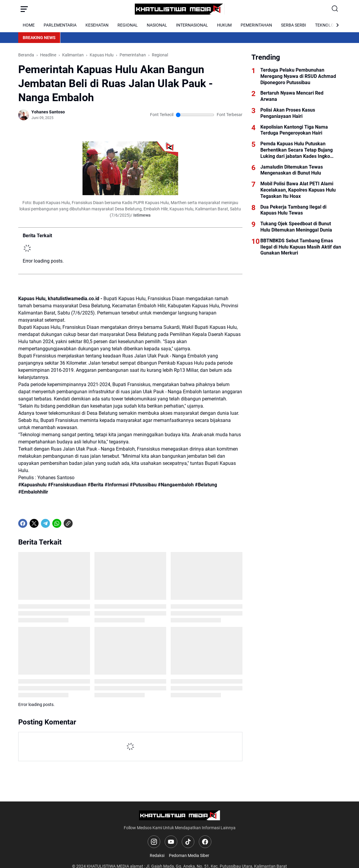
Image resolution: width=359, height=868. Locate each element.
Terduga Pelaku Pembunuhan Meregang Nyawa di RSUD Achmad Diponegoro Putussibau (298, 76)
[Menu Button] (24, 9)
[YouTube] (171, 842)
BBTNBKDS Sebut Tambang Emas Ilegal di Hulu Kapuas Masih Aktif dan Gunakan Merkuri (301, 247)
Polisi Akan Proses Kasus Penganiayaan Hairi (288, 113)
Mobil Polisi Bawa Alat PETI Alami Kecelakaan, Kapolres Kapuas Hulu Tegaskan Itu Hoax (298, 190)
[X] (34, 523)
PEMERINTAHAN (256, 25)
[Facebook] (23, 523)
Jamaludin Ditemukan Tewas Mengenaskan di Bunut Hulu (292, 170)
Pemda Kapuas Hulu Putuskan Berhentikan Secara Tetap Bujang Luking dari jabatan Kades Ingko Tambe (297, 150)
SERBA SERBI (294, 25)
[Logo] (179, 815)
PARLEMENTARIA (60, 25)
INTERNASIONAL (192, 25)
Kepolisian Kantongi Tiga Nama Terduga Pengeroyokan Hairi (294, 130)
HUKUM (224, 25)
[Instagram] (154, 842)
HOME (29, 25)
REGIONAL (128, 25)
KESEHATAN (97, 25)
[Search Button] (335, 9)
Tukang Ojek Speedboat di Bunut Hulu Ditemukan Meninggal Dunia (296, 227)
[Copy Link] (68, 523)
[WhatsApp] (57, 523)
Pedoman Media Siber (189, 855)
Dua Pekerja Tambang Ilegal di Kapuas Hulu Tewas (293, 210)
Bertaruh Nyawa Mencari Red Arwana (292, 96)
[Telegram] (45, 523)
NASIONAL (157, 25)
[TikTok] (188, 842)
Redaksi (157, 855)
